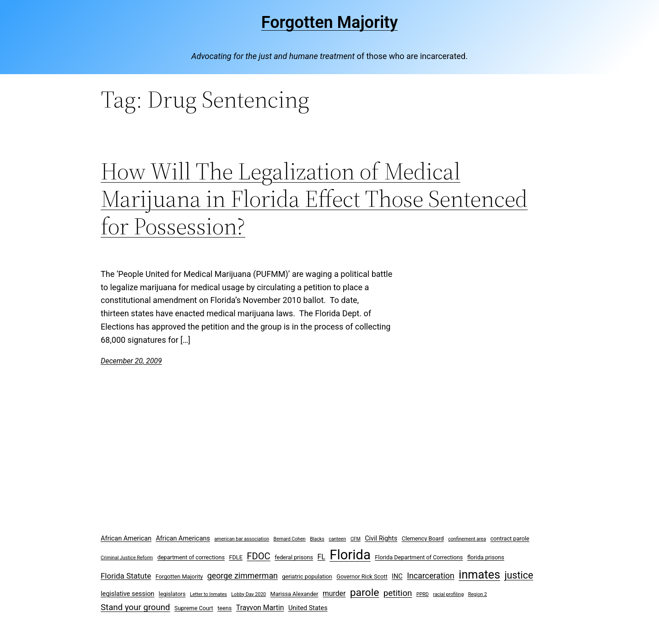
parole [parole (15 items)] (365, 593)
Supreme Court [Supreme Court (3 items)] (194, 608)
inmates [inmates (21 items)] (479, 575)
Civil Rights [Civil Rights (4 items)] (381, 538)
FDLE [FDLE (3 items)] (235, 557)
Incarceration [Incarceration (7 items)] (431, 576)
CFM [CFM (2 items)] (356, 539)
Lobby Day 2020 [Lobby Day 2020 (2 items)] (248, 594)
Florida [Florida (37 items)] (350, 555)
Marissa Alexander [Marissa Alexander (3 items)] (294, 594)
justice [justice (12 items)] (519, 575)
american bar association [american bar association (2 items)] (242, 539)
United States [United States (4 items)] (308, 608)
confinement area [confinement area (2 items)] (467, 539)
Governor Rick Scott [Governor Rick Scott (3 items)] (362, 576)
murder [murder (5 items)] (334, 593)
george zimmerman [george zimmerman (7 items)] (243, 576)
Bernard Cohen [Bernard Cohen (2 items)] (290, 539)
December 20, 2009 (131, 361)
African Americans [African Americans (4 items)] (183, 538)
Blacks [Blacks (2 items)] (317, 539)
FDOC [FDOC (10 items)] (258, 556)
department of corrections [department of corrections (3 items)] (191, 557)
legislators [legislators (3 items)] (172, 594)
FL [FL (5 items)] (321, 557)
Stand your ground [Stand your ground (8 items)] (135, 607)
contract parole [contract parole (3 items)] (510, 538)
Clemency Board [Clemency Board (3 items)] (423, 538)
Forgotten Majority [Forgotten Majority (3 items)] (179, 576)
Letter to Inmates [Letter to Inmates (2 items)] (208, 594)
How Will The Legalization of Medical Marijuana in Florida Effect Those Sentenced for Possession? (314, 198)
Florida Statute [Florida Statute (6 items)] (126, 576)
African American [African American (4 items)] (126, 538)
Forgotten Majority (330, 22)
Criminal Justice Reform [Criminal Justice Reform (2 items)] (127, 558)
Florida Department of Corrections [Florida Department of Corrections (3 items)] (419, 557)
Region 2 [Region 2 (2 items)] (478, 594)
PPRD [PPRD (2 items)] (423, 594)
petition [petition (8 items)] (398, 593)
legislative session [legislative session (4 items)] (127, 594)
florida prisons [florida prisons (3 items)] (486, 557)
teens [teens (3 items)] (224, 608)
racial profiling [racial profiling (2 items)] (448, 594)
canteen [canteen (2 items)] (337, 539)
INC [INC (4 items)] (397, 576)
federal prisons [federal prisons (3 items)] (294, 557)
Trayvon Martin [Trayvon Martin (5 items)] (260, 608)
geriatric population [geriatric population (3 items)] (307, 576)
